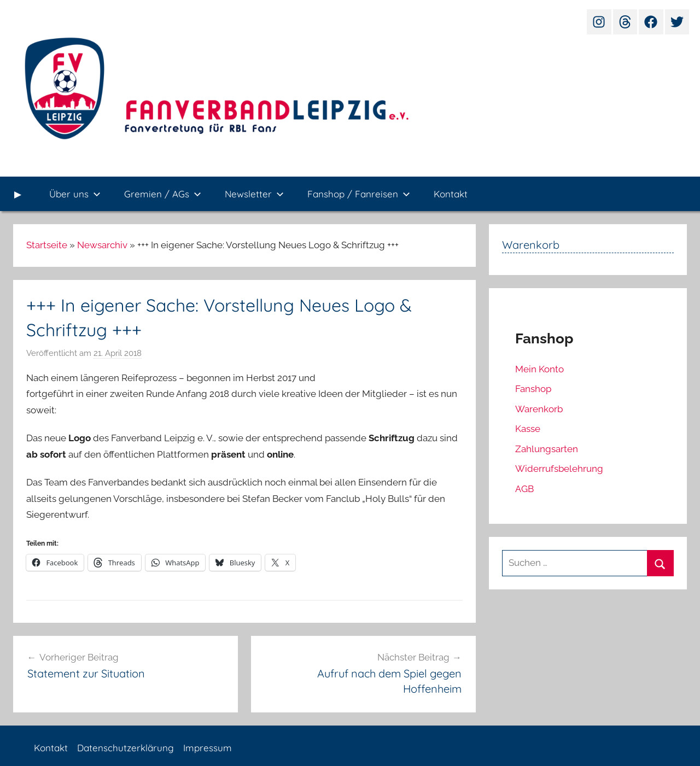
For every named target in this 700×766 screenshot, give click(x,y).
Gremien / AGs (163, 194)
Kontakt (451, 194)
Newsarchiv (102, 245)
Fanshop (533, 389)
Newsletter (254, 194)
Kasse (528, 429)
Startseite (47, 245)
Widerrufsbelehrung (559, 469)
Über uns (75, 194)
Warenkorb (539, 409)
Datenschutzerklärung (126, 748)
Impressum (208, 748)
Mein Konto (539, 369)
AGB (524, 489)
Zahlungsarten (547, 449)
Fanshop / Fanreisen (359, 194)
